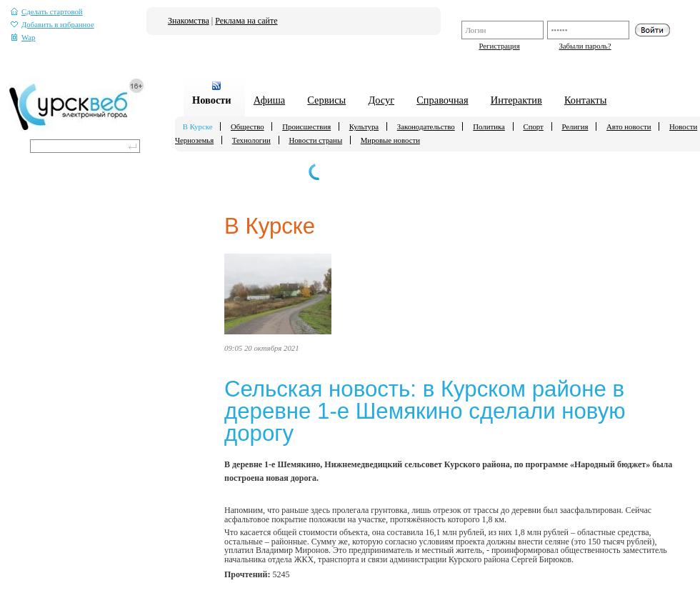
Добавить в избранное (52, 25)
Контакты (585, 100)
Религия (575, 126)
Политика (489, 126)
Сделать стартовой (47, 12)
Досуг (381, 100)
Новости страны (315, 140)
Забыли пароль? (585, 46)
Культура (364, 126)
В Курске (198, 126)
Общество (247, 126)
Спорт (533, 126)
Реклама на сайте (246, 21)
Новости (212, 100)
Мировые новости (390, 140)
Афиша (269, 100)
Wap (23, 38)
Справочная (442, 100)
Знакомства (189, 21)
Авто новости (629, 126)
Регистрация (499, 46)
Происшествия (306, 126)
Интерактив (516, 100)
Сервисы (326, 100)
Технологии (251, 140)
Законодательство (426, 126)
